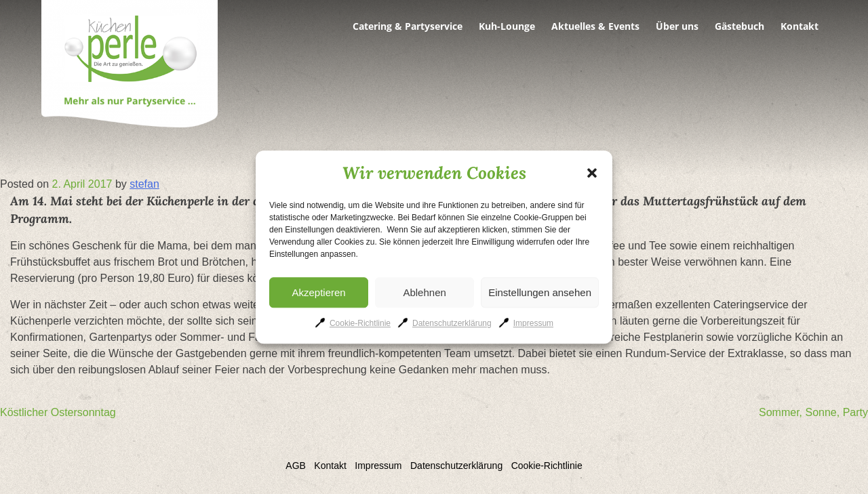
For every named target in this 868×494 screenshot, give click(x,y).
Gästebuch (739, 26)
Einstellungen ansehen (540, 292)
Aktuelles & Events (595, 26)
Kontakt (800, 26)
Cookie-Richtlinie (360, 323)
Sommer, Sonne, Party (813, 412)
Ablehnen (424, 292)
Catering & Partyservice (408, 26)
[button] (592, 173)
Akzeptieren (318, 292)
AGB (296, 466)
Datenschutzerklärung (452, 323)
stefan (144, 184)
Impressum (533, 323)
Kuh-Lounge (507, 26)
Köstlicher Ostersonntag (58, 412)
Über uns (677, 26)
